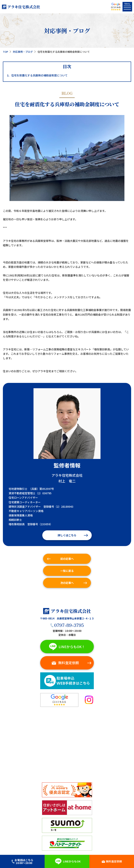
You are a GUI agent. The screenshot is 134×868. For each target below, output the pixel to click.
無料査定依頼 (65, 663)
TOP (5, 52)
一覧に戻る (67, 571)
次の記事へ (67, 583)
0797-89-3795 (67, 625)
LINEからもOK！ (66, 647)
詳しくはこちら (67, 535)
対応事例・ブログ (23, 52)
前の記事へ (67, 559)
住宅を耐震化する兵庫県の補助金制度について (37, 75)
